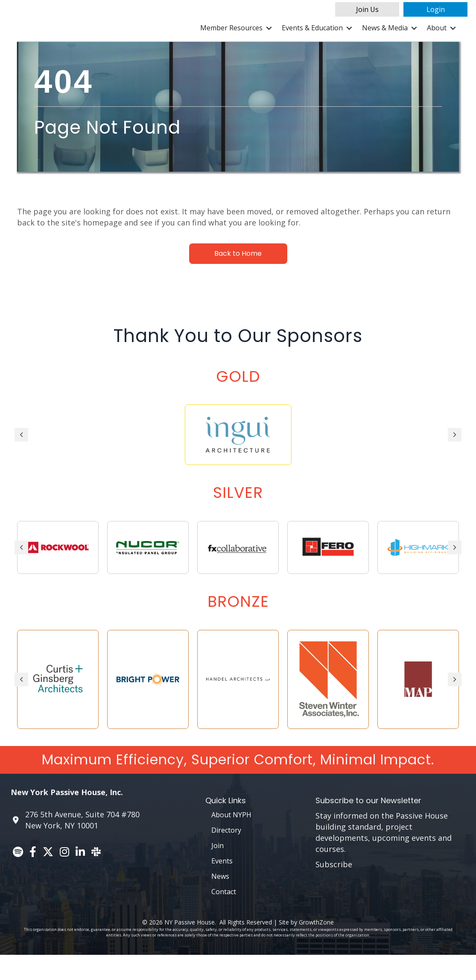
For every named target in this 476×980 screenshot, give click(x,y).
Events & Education (312, 41)
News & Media (385, 41)
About (437, 41)
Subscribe (334, 889)
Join (218, 870)
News (220, 901)
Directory (226, 855)
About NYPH (231, 840)
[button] (367, 9)
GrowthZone (316, 947)
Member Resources (231, 41)
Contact (224, 916)
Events (222, 886)
